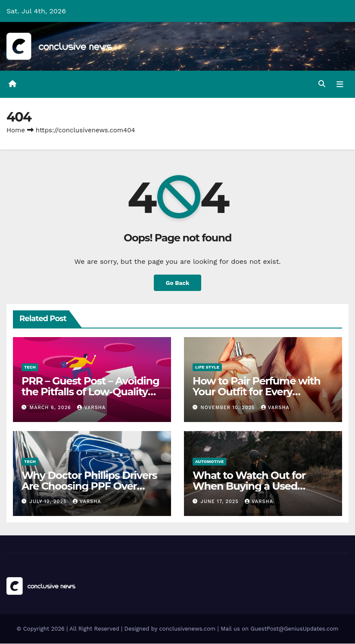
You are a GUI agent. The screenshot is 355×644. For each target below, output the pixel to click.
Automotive (209, 461)
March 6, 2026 (51, 408)
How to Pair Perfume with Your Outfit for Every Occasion (257, 392)
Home (16, 130)
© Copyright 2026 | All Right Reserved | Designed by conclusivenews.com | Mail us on (134, 629)
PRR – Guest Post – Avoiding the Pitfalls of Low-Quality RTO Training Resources (90, 392)
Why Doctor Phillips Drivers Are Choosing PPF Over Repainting (89, 486)
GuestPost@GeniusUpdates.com (295, 629)
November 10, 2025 (229, 408)
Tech (30, 367)
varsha (91, 408)
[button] (322, 84)
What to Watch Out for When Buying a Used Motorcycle (249, 486)
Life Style (207, 367)
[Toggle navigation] (340, 84)
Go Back (177, 283)
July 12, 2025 (49, 502)
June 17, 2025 (221, 502)
